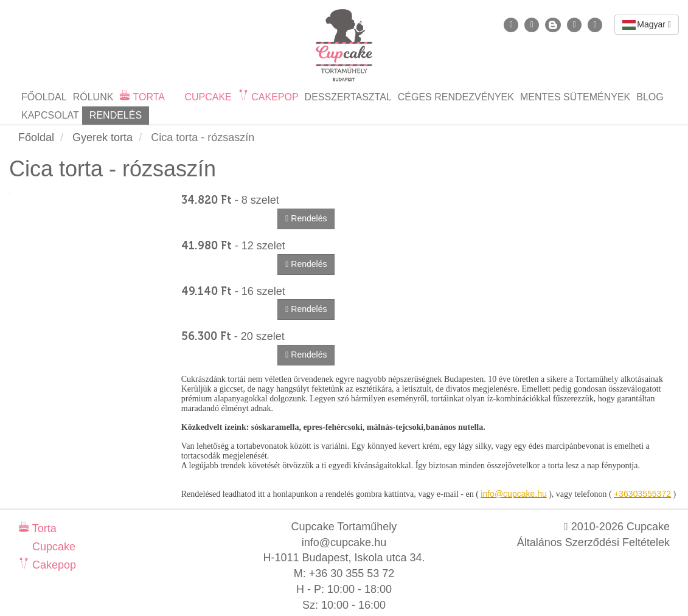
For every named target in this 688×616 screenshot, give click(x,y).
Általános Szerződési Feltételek (593, 542)
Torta (43, 528)
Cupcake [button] (207, 97)
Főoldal (44, 97)
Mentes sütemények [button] (575, 97)
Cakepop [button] (274, 97)
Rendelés (116, 115)
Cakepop (53, 565)
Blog (650, 97)
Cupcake (52, 547)
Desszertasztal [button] (348, 97)
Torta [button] (148, 97)
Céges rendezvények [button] (456, 97)
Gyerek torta (103, 137)
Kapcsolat (50, 115)
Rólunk (93, 97)
